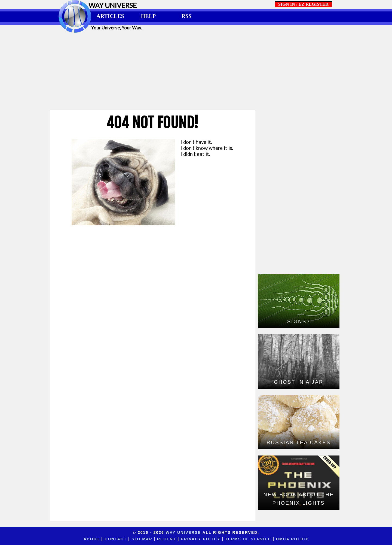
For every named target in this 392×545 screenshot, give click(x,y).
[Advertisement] (196, 71)
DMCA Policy (292, 539)
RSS (187, 16)
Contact (116, 539)
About (92, 539)
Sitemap (142, 539)
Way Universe (183, 532)
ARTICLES (110, 16)
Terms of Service (248, 539)
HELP (148, 16)
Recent (166, 539)
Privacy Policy (200, 539)
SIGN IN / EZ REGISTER (303, 4)
